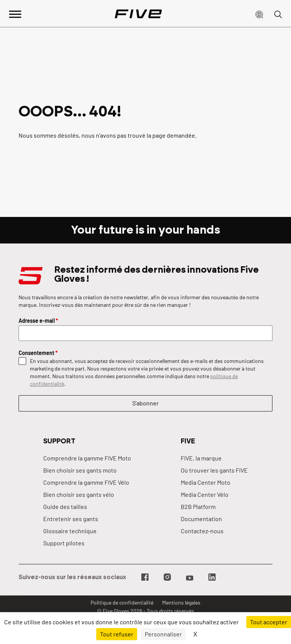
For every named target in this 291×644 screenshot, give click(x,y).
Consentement (38, 353)
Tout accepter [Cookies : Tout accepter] (269, 622)
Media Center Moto (206, 482)
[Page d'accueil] (138, 14)
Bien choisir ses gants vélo (79, 494)
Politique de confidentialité (122, 602)
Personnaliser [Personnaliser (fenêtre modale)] (163, 634)
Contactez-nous (202, 531)
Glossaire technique (70, 531)
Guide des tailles (65, 507)
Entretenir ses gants (71, 519)
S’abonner (145, 403)
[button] (259, 14)
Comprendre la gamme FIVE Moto (87, 458)
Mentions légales (181, 602)
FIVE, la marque (201, 458)
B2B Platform (198, 507)
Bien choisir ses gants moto (80, 470)
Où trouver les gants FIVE (214, 470)
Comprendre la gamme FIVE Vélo (86, 482)
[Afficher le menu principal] (15, 13)
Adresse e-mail (38, 321)
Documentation (201, 519)
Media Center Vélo (205, 494)
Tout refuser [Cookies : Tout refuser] (117, 634)
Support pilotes (64, 543)
